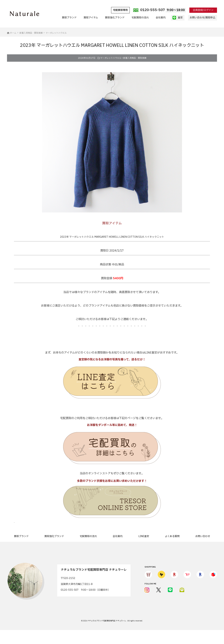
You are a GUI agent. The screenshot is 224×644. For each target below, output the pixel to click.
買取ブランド (69, 18)
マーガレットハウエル (111, 58)
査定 (178, 18)
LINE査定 (144, 536)
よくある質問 (172, 536)
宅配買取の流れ (140, 18)
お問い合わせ (203, 536)
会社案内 (161, 18)
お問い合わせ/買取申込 (202, 18)
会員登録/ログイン (203, 10)
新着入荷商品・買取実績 (135, 58)
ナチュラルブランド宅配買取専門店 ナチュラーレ (107, 621)
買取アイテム (91, 18)
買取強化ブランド (115, 18)
